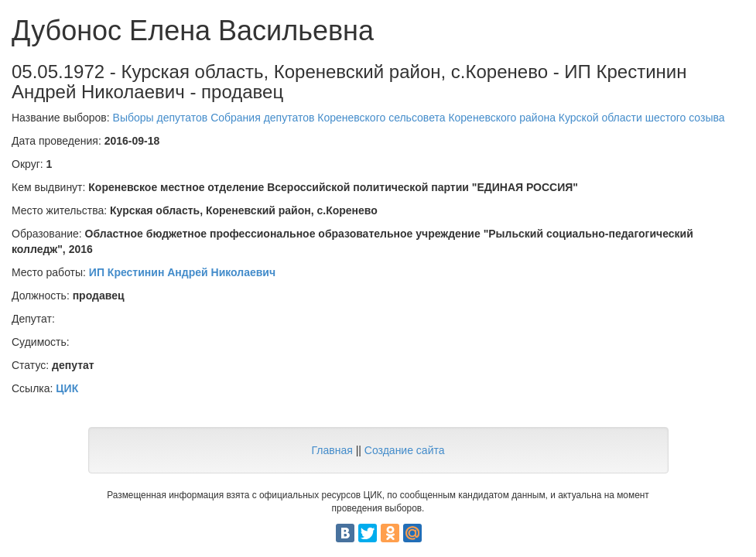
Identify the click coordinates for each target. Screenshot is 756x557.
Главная (332, 450)
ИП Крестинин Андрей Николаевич (182, 272)
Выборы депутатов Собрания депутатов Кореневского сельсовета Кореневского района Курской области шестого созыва (419, 118)
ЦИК (67, 388)
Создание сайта (405, 450)
